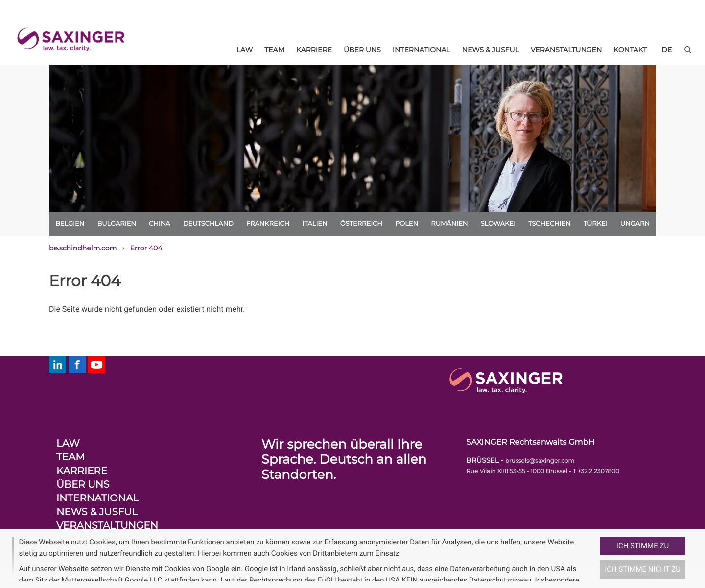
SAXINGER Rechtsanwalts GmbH (530, 442)
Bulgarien (117, 224)
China (160, 224)
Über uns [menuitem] (362, 50)
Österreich (361, 224)
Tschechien (550, 224)
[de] (667, 50)
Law (68, 444)
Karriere (82, 471)
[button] (596, 559)
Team (70, 457)
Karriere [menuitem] (314, 50)
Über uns (83, 485)
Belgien (70, 224)
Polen (407, 224)
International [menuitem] (422, 50)
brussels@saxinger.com (540, 461)
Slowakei (498, 224)
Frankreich (268, 224)
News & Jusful (97, 512)
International (97, 498)
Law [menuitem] (245, 50)
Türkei (596, 224)
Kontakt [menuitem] (630, 50)
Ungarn (635, 224)
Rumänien (449, 224)
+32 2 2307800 (599, 471)
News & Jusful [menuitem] (491, 50)
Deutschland (208, 224)
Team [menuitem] (274, 50)
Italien (315, 224)
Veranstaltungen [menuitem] (566, 50)
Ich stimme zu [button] (643, 546)
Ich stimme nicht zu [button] (643, 569)
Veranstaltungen (107, 526)
